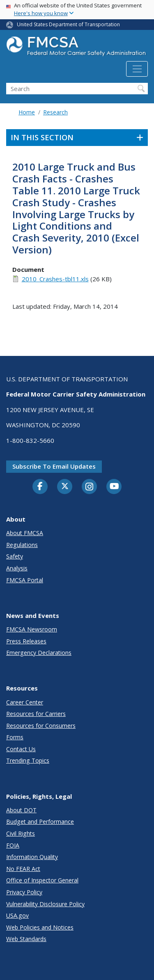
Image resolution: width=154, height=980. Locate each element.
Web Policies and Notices (40, 927)
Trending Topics (28, 760)
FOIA (13, 845)
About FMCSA (25, 533)
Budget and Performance (40, 822)
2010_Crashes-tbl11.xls (55, 279)
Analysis (17, 568)
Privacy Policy (24, 892)
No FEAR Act (23, 869)
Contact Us (21, 749)
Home (27, 112)
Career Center (25, 702)
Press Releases (26, 641)
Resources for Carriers (36, 714)
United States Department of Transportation (68, 24)
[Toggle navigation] (137, 69)
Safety (15, 556)
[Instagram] (90, 488)
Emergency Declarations (39, 653)
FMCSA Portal (25, 580)
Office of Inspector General (42, 880)
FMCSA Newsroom (32, 629)
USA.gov (17, 915)
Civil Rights (21, 833)
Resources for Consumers (41, 726)
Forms (15, 737)
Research (55, 112)
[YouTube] (114, 487)
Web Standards (26, 939)
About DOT (21, 810)
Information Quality (32, 857)
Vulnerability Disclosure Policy (45, 904)
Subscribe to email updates (54, 466)
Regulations (22, 545)
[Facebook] (40, 487)
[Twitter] (65, 486)
